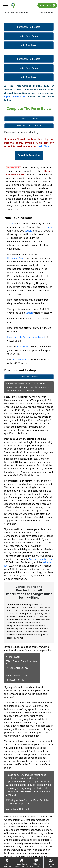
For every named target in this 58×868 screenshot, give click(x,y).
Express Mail (24, 347)
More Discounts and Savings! (29, 126)
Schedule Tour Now (29, 155)
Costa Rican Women (16, 13)
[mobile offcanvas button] (6, 5)
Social (10, 223)
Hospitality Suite (16, 258)
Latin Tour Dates (29, 45)
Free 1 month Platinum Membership (27, 337)
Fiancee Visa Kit (21, 359)
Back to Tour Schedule (29, 377)
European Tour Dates (29, 27)
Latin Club (43, 146)
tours (49, 227)
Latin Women (45, 13)
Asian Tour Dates (29, 36)
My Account (47, 5)
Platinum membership (41, 559)
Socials (28, 231)
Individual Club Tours (29, 119)
